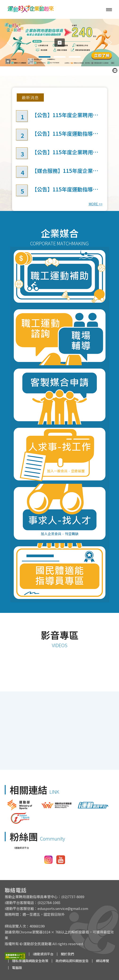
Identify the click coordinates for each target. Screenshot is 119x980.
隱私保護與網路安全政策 (30, 961)
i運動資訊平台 (43, 954)
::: (18, 92)
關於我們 (67, 954)
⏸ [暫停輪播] (60, 43)
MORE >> (96, 204)
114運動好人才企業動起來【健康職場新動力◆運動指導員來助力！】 (59, 684)
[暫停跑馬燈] (115, 70)
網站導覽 (103, 961)
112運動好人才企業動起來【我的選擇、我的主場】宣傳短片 (59, 731)
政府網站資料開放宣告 (72, 961)
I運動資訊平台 (22, 848)
